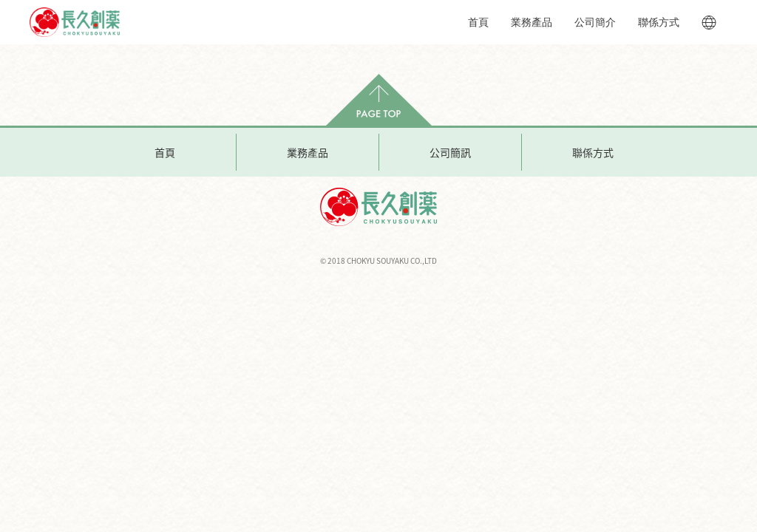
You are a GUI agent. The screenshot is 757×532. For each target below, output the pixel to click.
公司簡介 (595, 22)
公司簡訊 (450, 152)
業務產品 (532, 22)
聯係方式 (659, 22)
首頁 (478, 22)
